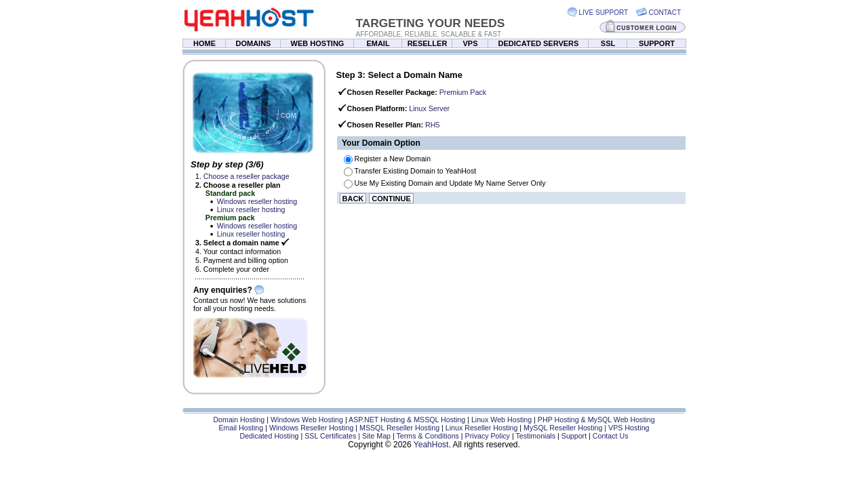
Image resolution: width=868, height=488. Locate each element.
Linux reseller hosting (251, 209)
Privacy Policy (488, 436)
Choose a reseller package (246, 176)
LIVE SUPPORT (604, 13)
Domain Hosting (239, 420)
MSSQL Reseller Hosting (399, 428)
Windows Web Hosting (307, 420)
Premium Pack (463, 92)
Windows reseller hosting (257, 201)
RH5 (432, 125)
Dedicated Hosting (269, 436)
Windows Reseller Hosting (311, 428)
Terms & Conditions (428, 436)
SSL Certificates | (333, 436)
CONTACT (665, 13)
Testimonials (535, 436)
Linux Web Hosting (501, 420)
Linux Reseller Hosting (482, 428)
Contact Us (611, 436)
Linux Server (429, 108)
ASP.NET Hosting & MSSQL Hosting (407, 420)
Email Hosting (241, 428)
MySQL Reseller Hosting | (566, 428)
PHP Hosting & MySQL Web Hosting (596, 420)
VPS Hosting (629, 428)
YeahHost (431, 445)
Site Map (376, 436)
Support (574, 436)
